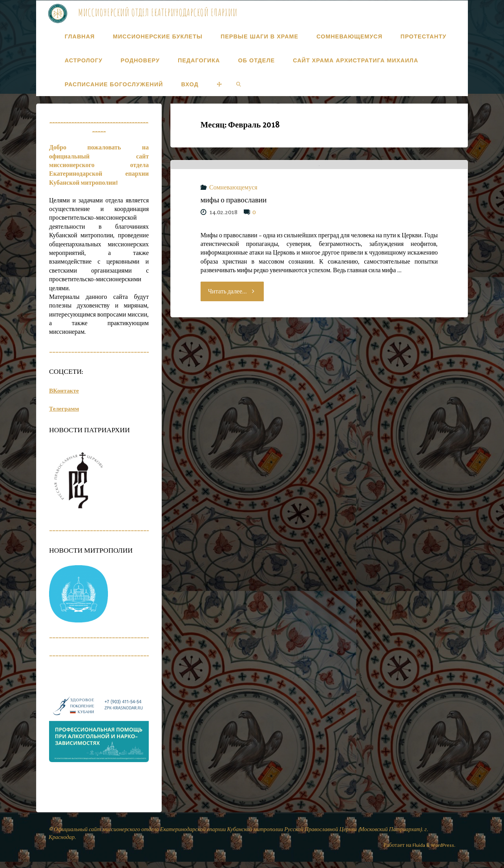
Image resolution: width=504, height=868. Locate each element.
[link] (239, 84)
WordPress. (442, 851)
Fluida (417, 851)
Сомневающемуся (233, 263)
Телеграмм (65, 415)
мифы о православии (234, 276)
